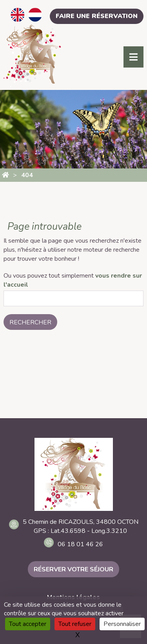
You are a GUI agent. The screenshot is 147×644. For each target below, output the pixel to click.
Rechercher (30, 322)
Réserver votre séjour (73, 569)
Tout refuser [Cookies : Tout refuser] (75, 624)
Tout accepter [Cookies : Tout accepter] (28, 624)
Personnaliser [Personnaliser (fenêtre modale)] (122, 624)
